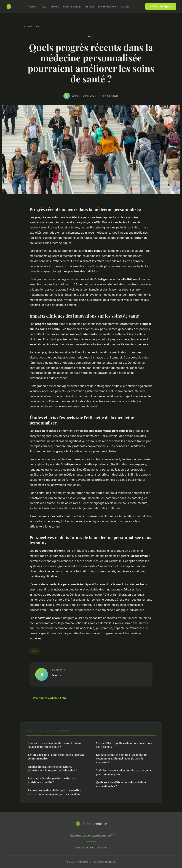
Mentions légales (84, 847)
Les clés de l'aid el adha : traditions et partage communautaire (56, 757)
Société (125, 6)
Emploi (90, 6)
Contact (103, 847)
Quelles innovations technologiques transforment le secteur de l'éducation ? (52, 768)
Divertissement (72, 6)
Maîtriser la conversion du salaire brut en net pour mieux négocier (124, 772)
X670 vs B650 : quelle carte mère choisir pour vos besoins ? (124, 745)
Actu (43, 6)
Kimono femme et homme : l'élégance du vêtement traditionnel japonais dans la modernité (121, 758)
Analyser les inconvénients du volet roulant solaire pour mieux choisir (55, 745)
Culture (55, 6)
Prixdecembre (91, 824)
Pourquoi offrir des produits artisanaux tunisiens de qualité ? (52, 780)
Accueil (32, 6)
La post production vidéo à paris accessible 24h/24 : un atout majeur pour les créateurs (55, 792)
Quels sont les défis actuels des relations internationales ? (121, 784)
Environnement (107, 6)
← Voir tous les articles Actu (48, 698)
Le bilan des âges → (161, 6)
